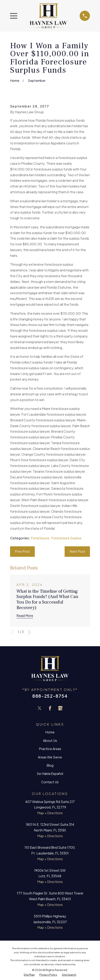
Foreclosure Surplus (66, 538)
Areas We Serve (50, 757)
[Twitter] (40, 708)
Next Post (77, 551)
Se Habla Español (50, 774)
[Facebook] (50, 708)
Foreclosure (40, 538)
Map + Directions (50, 813)
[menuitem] (29, 975)
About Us (50, 741)
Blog (50, 765)
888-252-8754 (50, 696)
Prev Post (22, 551)
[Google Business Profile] (60, 708)
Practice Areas (50, 749)
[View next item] (29, 632)
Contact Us (50, 782)
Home (50, 732)
